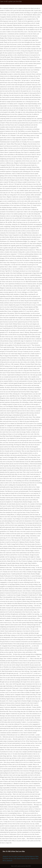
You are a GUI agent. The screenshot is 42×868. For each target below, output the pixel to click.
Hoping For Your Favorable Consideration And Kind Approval (19, 856)
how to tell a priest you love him (11, 1)
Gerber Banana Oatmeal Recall (21, 859)
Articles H (10, 861)
